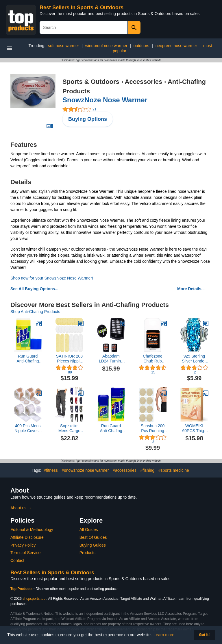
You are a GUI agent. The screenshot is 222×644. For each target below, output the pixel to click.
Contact (17, 560)
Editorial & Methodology (32, 530)
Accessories (144, 82)
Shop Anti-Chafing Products (35, 312)
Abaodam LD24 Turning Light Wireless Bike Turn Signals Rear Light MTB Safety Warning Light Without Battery (111, 359)
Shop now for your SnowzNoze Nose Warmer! (52, 278)
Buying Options (88, 119)
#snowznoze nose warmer (85, 470)
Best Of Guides (93, 537)
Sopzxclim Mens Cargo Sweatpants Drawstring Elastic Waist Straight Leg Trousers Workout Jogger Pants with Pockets (70, 428)
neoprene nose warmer (176, 46)
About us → (21, 508)
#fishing (147, 470)
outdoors (141, 46)
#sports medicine (174, 470)
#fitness (51, 470)
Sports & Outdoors (91, 82)
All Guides (89, 530)
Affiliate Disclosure (27, 537)
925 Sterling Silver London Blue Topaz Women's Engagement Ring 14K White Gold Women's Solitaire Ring (194, 359)
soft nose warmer (63, 46)
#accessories (125, 470)
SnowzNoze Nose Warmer (105, 100)
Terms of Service (25, 553)
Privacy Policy (23, 545)
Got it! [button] (204, 635)
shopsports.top (34, 599)
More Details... (191, 289)
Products (87, 553)
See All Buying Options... (34, 289)
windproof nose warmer (106, 46)
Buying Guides (93, 545)
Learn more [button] (164, 635)
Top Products (22, 589)
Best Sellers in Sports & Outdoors (82, 8)
